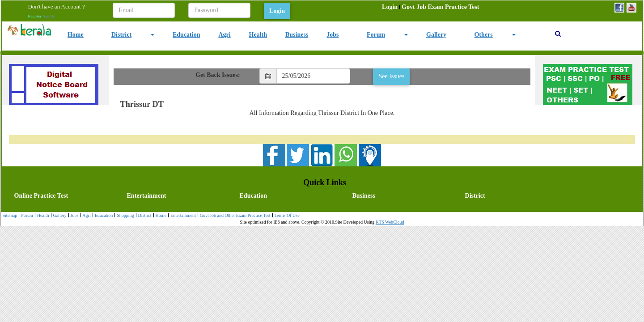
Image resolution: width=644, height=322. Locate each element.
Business (297, 35)
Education (186, 35)
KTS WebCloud (390, 222)
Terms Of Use (286, 216)
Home (76, 35)
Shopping (124, 216)
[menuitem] (390, 7)
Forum (376, 35)
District (121, 35)
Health (258, 35)
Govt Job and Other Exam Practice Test (234, 216)
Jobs (333, 35)
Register (34, 16)
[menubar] (430, 7)
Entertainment (147, 196)
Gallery (436, 35)
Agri (224, 35)
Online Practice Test (41, 196)
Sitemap (10, 215)
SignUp (49, 16)
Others (483, 35)
